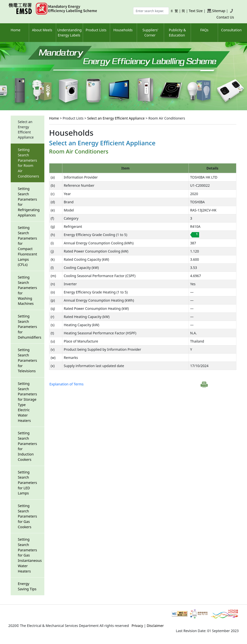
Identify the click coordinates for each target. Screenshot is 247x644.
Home (16, 30)
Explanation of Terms (67, 384)
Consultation (231, 30)
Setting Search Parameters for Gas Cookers (27, 516)
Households (123, 30)
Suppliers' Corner (150, 33)
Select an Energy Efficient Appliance (116, 118)
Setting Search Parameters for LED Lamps (27, 483)
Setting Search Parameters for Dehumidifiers (30, 327)
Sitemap (219, 11)
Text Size (196, 11)
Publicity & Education (177, 33)
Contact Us (225, 17)
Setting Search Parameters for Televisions (27, 360)
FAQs (204, 30)
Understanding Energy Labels (70, 33)
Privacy (137, 626)
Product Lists (96, 30)
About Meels (42, 30)
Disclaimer (155, 626)
